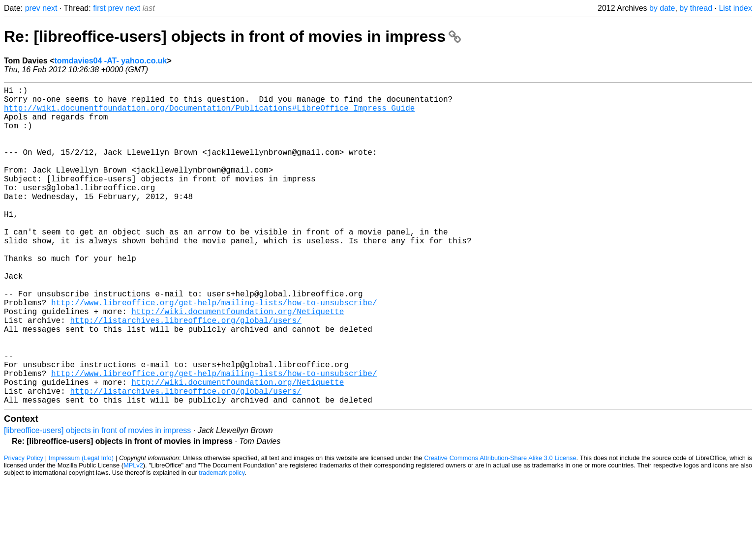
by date (662, 8)
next (50, 8)
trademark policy (222, 543)
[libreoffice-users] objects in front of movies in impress (97, 501)
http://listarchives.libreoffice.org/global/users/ (185, 373)
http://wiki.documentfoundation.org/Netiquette (238, 362)
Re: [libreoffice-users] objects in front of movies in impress (232, 36)
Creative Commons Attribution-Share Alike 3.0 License (500, 529)
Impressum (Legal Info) (81, 529)
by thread (696, 8)
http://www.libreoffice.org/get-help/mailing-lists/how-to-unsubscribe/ (214, 351)
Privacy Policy (24, 529)
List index (735, 8)
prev (33, 8)
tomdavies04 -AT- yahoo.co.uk (110, 61)
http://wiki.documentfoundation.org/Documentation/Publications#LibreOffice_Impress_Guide (209, 114)
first (99, 8)
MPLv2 (133, 536)
